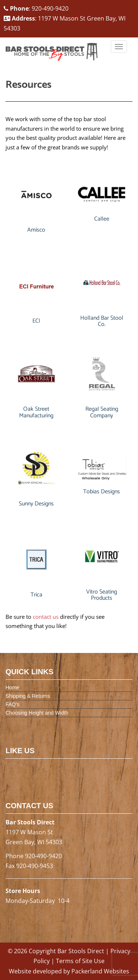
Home (12, 687)
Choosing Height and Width (37, 713)
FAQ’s (13, 704)
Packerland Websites (100, 971)
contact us (46, 617)
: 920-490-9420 (36, 8)
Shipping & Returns (28, 696)
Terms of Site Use (80, 961)
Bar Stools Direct (81, 951)
